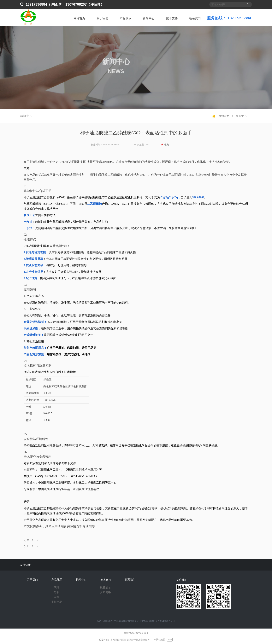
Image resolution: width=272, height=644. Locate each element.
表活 (57, 587)
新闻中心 (241, 116)
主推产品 (57, 602)
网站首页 (224, 116)
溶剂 (57, 597)
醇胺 (57, 592)
